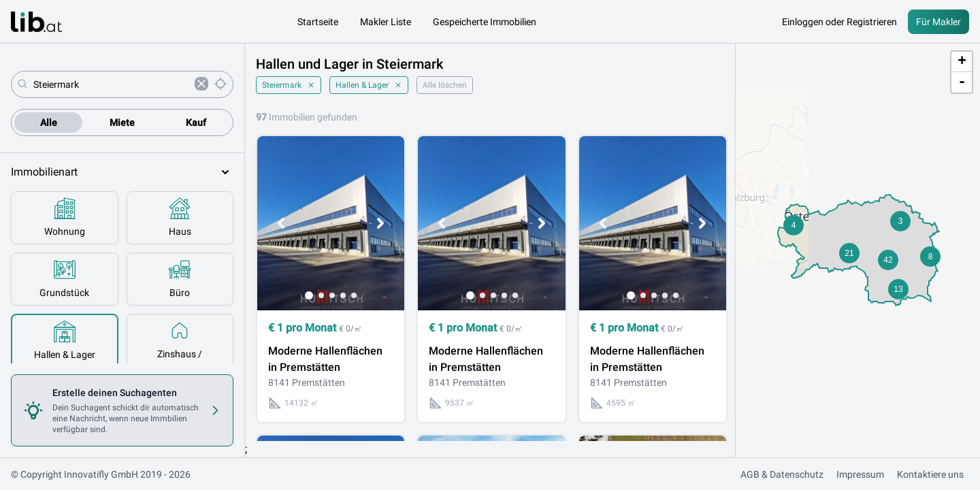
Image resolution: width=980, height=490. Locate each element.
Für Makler (938, 22)
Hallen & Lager (369, 85)
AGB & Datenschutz (782, 474)
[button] (794, 225)
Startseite (318, 22)
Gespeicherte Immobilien (485, 22)
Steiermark (289, 85)
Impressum (860, 474)
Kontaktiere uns (930, 474)
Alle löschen (445, 85)
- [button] (962, 82)
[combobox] (111, 84)
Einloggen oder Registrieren (839, 22)
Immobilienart (122, 172)
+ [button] (962, 62)
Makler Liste (386, 22)
